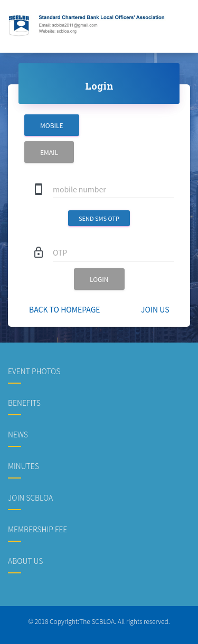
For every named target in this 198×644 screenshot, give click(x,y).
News (18, 434)
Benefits (24, 403)
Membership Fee (37, 529)
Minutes (23, 466)
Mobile (52, 125)
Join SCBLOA (30, 497)
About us (25, 561)
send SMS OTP (99, 218)
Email (49, 152)
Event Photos (34, 371)
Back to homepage (65, 309)
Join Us (155, 309)
